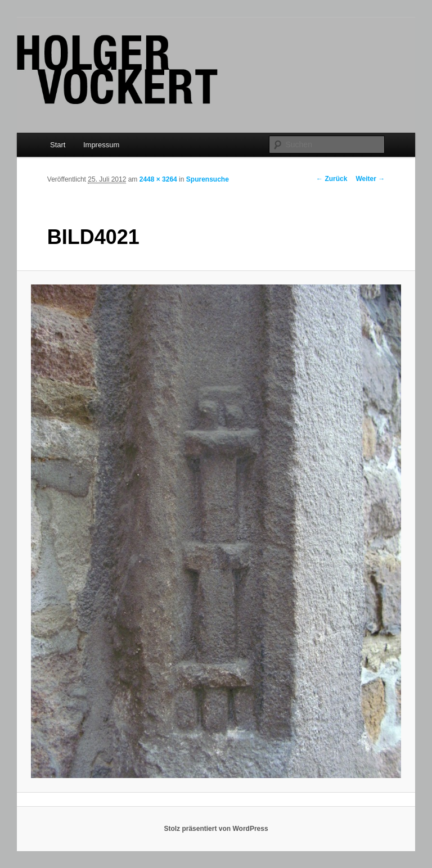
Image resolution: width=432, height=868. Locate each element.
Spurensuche (208, 179)
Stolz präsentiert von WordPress (216, 829)
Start (58, 145)
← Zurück (332, 179)
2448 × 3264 (158, 179)
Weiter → (370, 179)
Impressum (101, 145)
